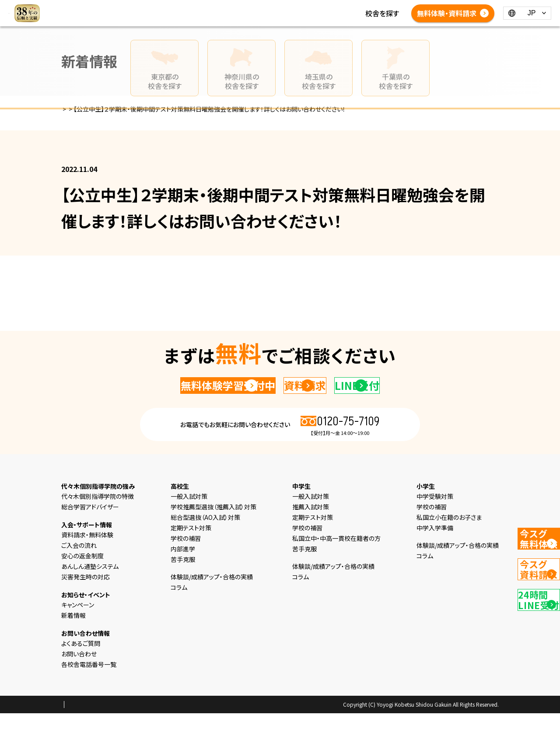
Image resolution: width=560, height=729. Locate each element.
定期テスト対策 (191, 543)
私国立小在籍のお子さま (449, 533)
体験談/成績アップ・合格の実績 (285, 13)
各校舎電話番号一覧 (208, 24)
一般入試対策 (189, 512)
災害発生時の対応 (86, 592)
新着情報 (191, 13)
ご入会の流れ (79, 561)
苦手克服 (183, 575)
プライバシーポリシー (89, 721)
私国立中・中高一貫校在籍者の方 (336, 554)
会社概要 (135, 721)
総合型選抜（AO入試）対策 (205, 533)
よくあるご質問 (361, 13)
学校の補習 (186, 554)
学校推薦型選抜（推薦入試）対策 (213, 522)
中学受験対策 (435, 512)
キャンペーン (78, 620)
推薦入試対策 (311, 522)
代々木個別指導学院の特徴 (98, 512)
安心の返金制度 (82, 571)
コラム (221, 13)
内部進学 (183, 564)
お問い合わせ (79, 669)
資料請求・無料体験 (87, 550)
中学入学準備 (435, 543)
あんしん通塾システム (90, 582)
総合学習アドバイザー (90, 522)
